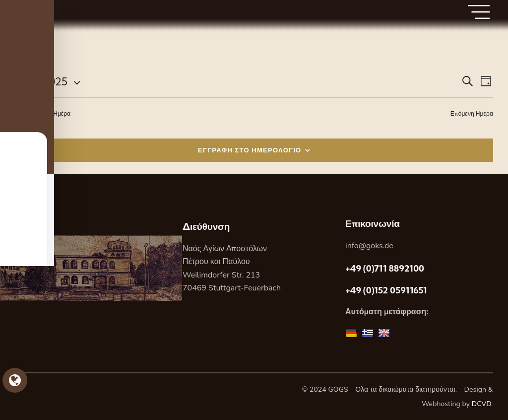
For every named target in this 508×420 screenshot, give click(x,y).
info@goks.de (369, 246)
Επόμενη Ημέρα (472, 113)
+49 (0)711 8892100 (385, 268)
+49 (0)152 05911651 (386, 290)
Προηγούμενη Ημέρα (43, 113)
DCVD (482, 404)
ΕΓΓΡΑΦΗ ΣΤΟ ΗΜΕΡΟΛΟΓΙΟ (250, 150)
